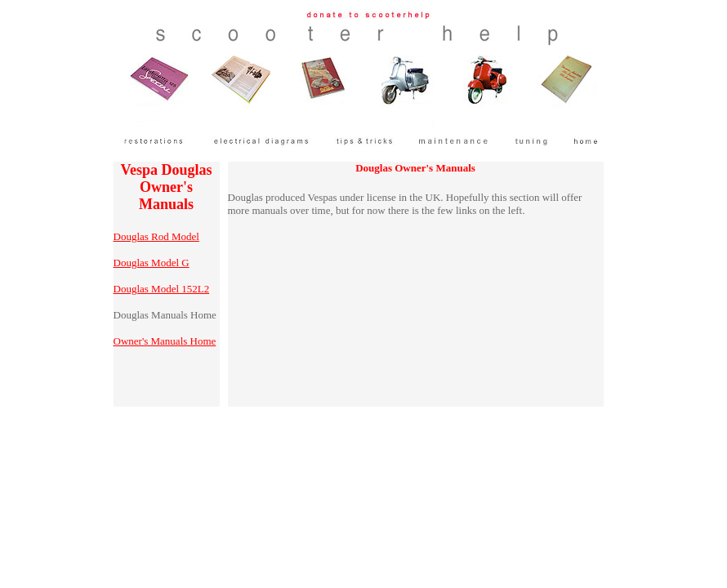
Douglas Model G (152, 263)
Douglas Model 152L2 (162, 289)
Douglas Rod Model (156, 236)
